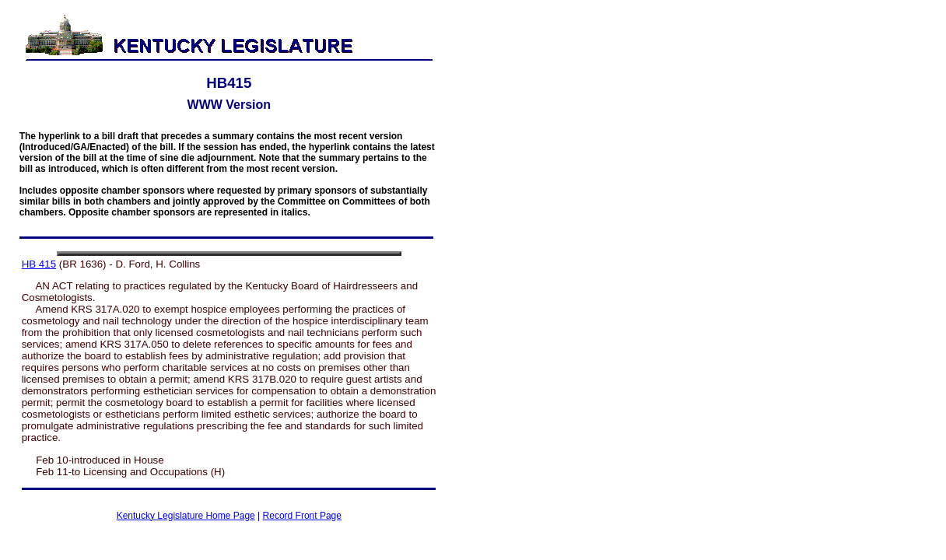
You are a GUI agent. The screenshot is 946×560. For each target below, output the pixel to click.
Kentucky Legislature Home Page (186, 516)
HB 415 (39, 264)
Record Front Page (302, 516)
